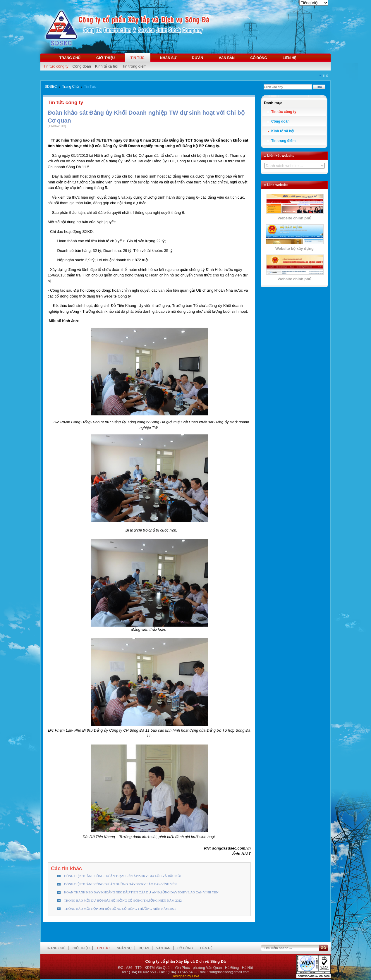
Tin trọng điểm (134, 66)
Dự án (197, 58)
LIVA (196, 976)
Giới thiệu (105, 58)
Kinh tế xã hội (107, 66)
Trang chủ (70, 58)
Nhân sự (168, 58)
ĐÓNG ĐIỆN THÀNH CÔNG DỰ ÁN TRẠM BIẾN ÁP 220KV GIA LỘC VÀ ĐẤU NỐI (123, 876)
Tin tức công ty (56, 66)
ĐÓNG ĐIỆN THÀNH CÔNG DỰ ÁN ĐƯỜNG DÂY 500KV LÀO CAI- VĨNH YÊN (120, 884)
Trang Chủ (70, 87)
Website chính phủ (294, 218)
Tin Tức (90, 87)
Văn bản (227, 58)
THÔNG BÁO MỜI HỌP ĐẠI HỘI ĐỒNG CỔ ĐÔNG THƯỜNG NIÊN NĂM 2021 (120, 909)
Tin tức (138, 58)
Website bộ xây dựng (294, 249)
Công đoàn (82, 66)
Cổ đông (259, 58)
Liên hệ (289, 58)
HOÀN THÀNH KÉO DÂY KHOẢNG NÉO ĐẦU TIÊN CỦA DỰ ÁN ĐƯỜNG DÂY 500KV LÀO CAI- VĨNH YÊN (141, 892)
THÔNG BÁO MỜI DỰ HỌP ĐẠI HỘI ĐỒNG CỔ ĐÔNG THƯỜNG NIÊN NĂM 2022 (123, 900)
